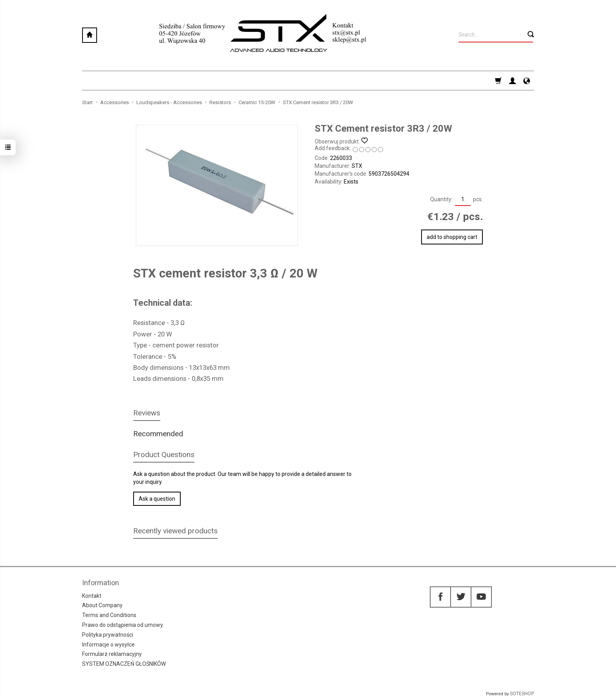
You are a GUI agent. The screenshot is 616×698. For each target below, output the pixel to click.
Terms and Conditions (109, 615)
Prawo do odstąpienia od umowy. (123, 625)
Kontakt (92, 595)
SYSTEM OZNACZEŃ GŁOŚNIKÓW (124, 664)
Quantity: (441, 199)
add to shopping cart (452, 237)
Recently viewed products (175, 531)
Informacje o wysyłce (108, 644)
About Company (102, 605)
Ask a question (157, 499)
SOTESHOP (522, 694)
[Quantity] (463, 200)
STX (357, 166)
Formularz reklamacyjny (112, 654)
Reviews (147, 413)
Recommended (158, 434)
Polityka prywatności (108, 635)
